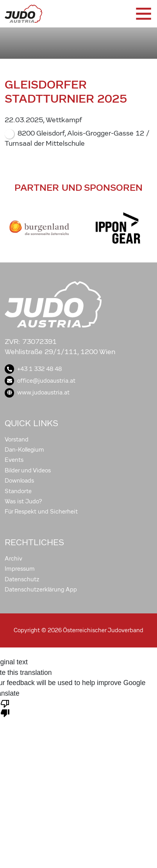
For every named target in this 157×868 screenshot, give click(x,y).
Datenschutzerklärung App (41, 590)
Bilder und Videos (28, 470)
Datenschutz (22, 579)
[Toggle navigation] (143, 14)
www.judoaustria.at (37, 392)
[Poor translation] (5, 708)
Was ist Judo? (23, 501)
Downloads (19, 481)
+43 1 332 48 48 (33, 369)
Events (14, 460)
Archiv (13, 559)
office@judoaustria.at (40, 381)
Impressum (20, 569)
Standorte (18, 491)
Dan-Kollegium (24, 450)
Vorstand (17, 439)
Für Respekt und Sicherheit (41, 512)
